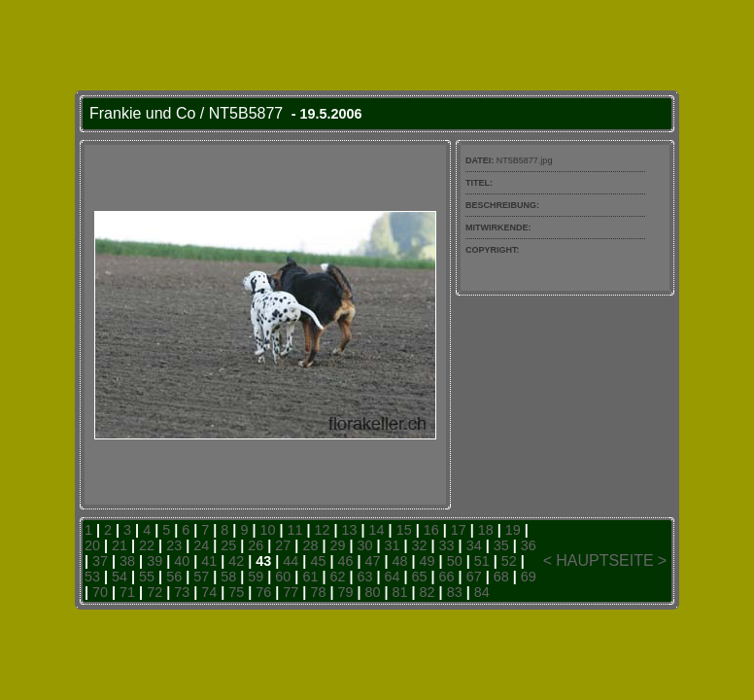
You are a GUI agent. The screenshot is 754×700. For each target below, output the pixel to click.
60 (283, 577)
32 (420, 545)
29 (337, 545)
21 (120, 545)
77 (291, 592)
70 (100, 592)
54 (120, 577)
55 (147, 577)
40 (182, 561)
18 (486, 530)
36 (529, 545)
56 (174, 577)
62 (337, 577)
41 (209, 561)
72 (154, 592)
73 (182, 592)
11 (294, 530)
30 (364, 545)
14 (377, 530)
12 (323, 530)
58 (228, 577)
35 (501, 545)
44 (291, 561)
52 (509, 561)
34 (474, 545)
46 (345, 561)
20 (92, 545)
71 (127, 592)
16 (431, 530)
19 (513, 530)
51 (482, 561)
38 (127, 561)
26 (256, 545)
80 (373, 592)
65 (420, 577)
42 (236, 561)
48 (400, 561)
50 (455, 561)
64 (393, 577)
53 (92, 577)
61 (310, 577)
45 (318, 561)
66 (447, 577)
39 (154, 561)
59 (256, 577)
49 (428, 561)
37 (100, 561)
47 (372, 561)
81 (400, 592)
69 (529, 577)
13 (350, 530)
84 (482, 592)
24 (201, 545)
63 (364, 577)
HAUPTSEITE (604, 560)
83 (455, 592)
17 (459, 530)
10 (267, 530)
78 (318, 592)
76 (263, 592)
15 (404, 530)
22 (147, 545)
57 (201, 577)
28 (310, 545)
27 (283, 545)
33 (447, 545)
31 (393, 545)
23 (174, 545)
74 (209, 592)
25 (228, 545)
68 (501, 577)
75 (236, 592)
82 (428, 592)
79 (345, 592)
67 (474, 577)
